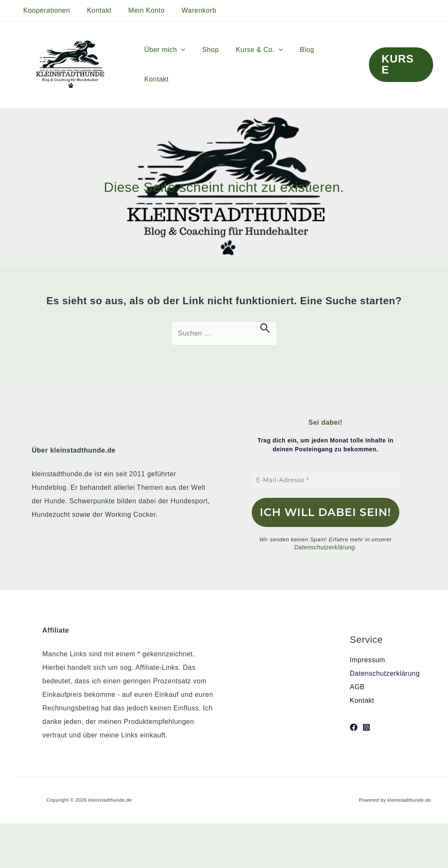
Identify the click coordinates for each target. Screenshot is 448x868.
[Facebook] (354, 727)
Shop (218, 64)
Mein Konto (138, 10)
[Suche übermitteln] (265, 328)
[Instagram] (366, 727)
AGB (357, 686)
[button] (192, 65)
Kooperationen (45, 10)
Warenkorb (187, 10)
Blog (308, 64)
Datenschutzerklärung (324, 547)
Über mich (175, 65)
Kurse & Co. (263, 65)
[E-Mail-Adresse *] (326, 480)
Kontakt (94, 10)
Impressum (368, 659)
